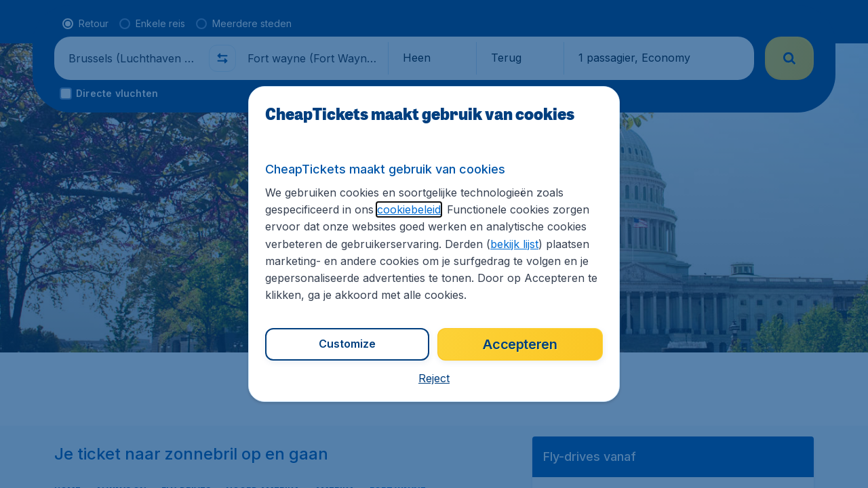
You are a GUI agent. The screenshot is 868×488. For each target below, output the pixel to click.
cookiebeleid (409, 209)
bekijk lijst (514, 244)
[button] (434, 378)
